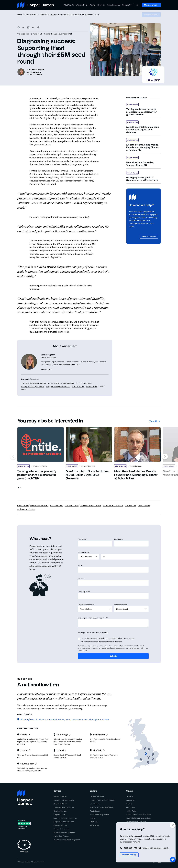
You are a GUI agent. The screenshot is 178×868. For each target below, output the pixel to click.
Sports (93, 818)
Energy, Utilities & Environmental (102, 800)
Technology (94, 825)
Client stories (30, 14)
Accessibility (131, 800)
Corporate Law (59, 815)
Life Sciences (95, 804)
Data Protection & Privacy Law (65, 818)
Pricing (92, 5)
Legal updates (144, 505)
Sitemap (130, 791)
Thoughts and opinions (113, 505)
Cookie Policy (131, 811)
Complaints (131, 807)
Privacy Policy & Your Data (136, 822)
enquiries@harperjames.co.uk (156, 848)
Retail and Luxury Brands (100, 815)
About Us (101, 5)
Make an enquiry (151, 5)
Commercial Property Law (64, 807)
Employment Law (61, 825)
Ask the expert (57, 505)
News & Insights (114, 5)
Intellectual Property (61, 836)
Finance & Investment (62, 829)
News (20, 14)
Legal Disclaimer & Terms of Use (139, 818)
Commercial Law (60, 804)
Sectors (93, 791)
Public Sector (95, 811)
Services (57, 791)
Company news (72, 505)
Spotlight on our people (90, 505)
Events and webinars (39, 505)
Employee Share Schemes (64, 822)
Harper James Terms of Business (139, 815)
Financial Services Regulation (65, 832)
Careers (129, 804)
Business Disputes (60, 797)
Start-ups (94, 822)
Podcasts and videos (26, 509)
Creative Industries (97, 797)
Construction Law (60, 811)
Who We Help (82, 5)
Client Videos (23, 505)
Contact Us (127, 5)
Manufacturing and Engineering (102, 807)
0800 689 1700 (130, 848)
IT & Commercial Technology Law (67, 840)
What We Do (69, 5)
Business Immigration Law (64, 800)
